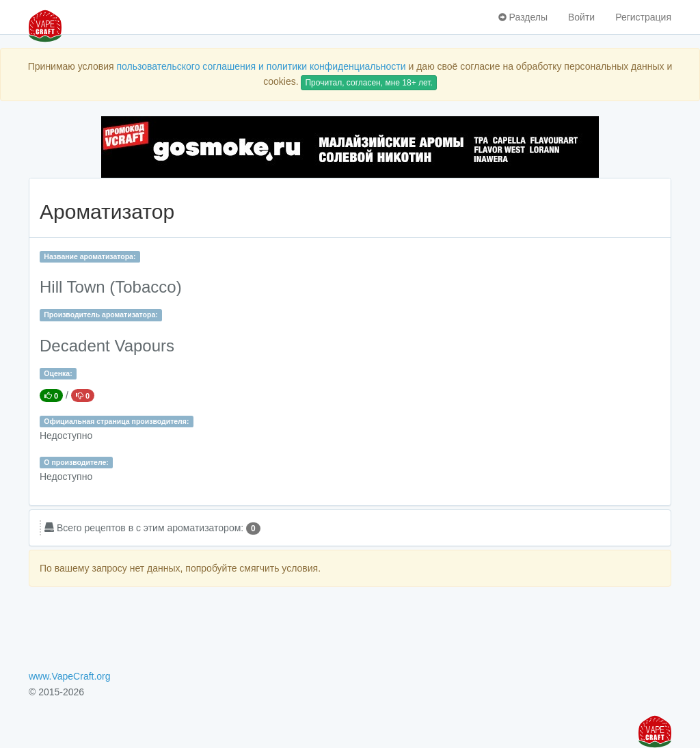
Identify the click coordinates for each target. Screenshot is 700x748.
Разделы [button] (523, 17)
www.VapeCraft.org (70, 676)
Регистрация (643, 17)
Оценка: (58, 373)
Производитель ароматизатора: (100, 315)
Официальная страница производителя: (116, 421)
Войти (581, 17)
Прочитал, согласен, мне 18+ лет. (368, 83)
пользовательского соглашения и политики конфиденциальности (261, 66)
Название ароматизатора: (90, 256)
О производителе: (76, 462)
